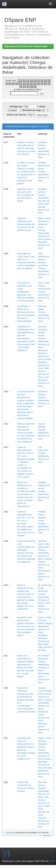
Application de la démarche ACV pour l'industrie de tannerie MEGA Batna (25, 195)
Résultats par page (32, 110)
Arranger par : (17, 106)
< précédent (10, 127)
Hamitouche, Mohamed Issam (44, 224)
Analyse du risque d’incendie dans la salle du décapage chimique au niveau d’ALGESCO (26, 148)
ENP (53, 861)
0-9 (20, 81)
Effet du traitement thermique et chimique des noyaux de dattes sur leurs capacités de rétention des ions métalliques (26, 433)
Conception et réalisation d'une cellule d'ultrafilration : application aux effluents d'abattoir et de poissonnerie (26, 292)
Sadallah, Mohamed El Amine (44, 166)
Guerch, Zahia (44, 617)
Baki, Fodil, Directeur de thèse (45, 647)
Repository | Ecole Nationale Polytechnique (26, 46)
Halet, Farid (43, 283)
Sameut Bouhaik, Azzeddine (43, 262)
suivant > (47, 130)
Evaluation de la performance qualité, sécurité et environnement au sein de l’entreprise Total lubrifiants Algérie (26, 626)
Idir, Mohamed (44, 585)
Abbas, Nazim (44, 218)
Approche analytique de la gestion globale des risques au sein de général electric (26, 224)
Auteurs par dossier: (17, 115)
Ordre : (43, 106)
